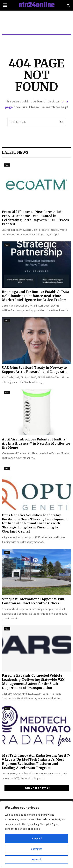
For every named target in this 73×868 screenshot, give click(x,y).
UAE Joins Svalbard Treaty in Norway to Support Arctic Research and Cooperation (36, 370)
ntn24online (36, 5)
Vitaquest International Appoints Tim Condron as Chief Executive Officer (33, 601)
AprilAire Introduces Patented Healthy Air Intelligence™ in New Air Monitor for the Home (36, 443)
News (7, 165)
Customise (37, 849)
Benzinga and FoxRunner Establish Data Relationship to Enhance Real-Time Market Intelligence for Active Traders (35, 296)
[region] (36, 835)
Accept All (37, 838)
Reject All (37, 860)
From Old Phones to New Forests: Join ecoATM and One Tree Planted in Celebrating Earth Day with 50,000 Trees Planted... (35, 218)
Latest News (15, 152)
